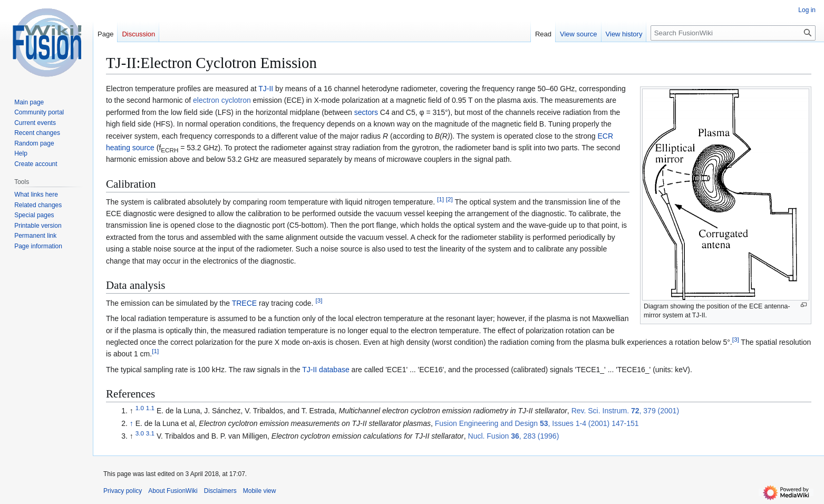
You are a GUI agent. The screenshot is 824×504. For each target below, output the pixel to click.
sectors (366, 112)
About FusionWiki (173, 491)
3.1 (150, 433)
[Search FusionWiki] (733, 33)
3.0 (140, 433)
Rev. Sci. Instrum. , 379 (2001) (625, 411)
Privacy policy (123, 491)
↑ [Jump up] (132, 423)
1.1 (150, 408)
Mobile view (260, 491)
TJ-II (266, 89)
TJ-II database (326, 370)
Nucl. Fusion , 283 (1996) (514, 436)
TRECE (244, 303)
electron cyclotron (222, 100)
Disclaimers (220, 491)
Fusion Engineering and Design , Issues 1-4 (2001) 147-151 (537, 423)
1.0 (140, 408)
